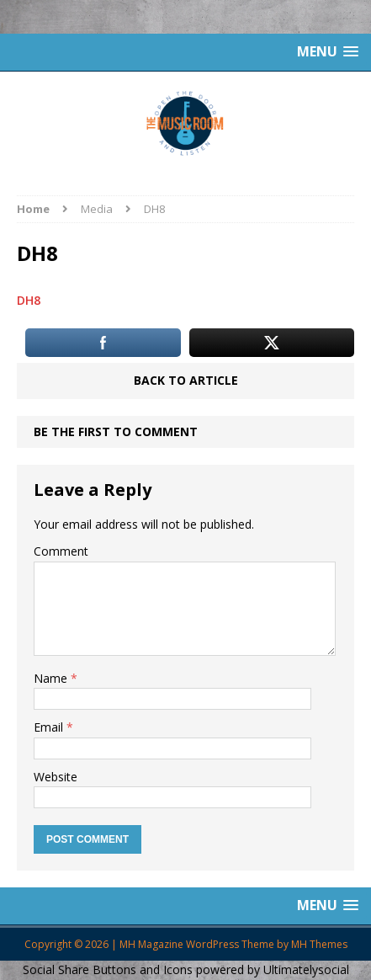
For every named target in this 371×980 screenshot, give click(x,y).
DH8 (29, 300)
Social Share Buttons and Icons (108, 969)
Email (50, 727)
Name (52, 678)
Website (56, 777)
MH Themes (319, 944)
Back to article (186, 380)
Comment (61, 551)
